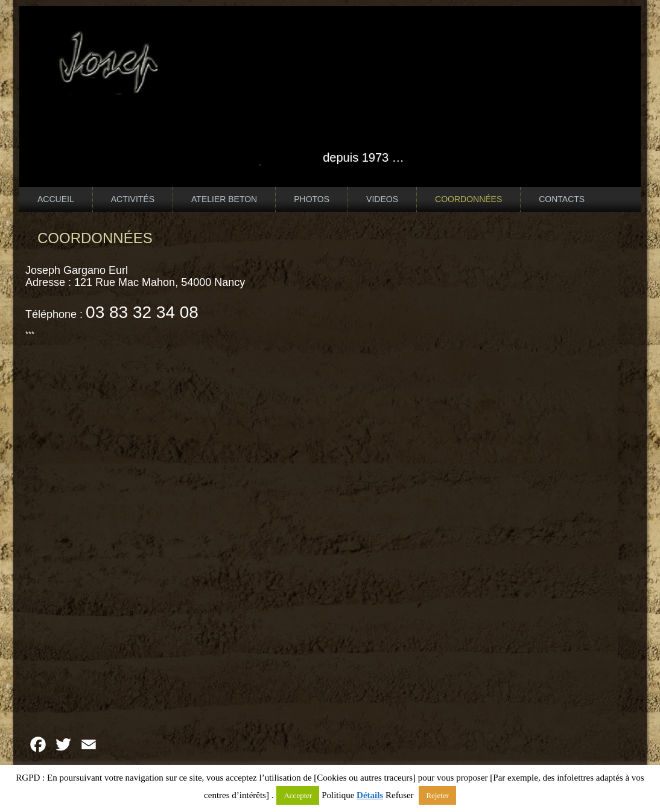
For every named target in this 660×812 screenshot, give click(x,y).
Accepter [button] (298, 795)
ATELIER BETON (224, 199)
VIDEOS (382, 199)
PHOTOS (312, 199)
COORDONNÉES (468, 199)
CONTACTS (562, 199)
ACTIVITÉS (133, 199)
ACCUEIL (56, 199)
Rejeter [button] (437, 795)
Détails (370, 795)
